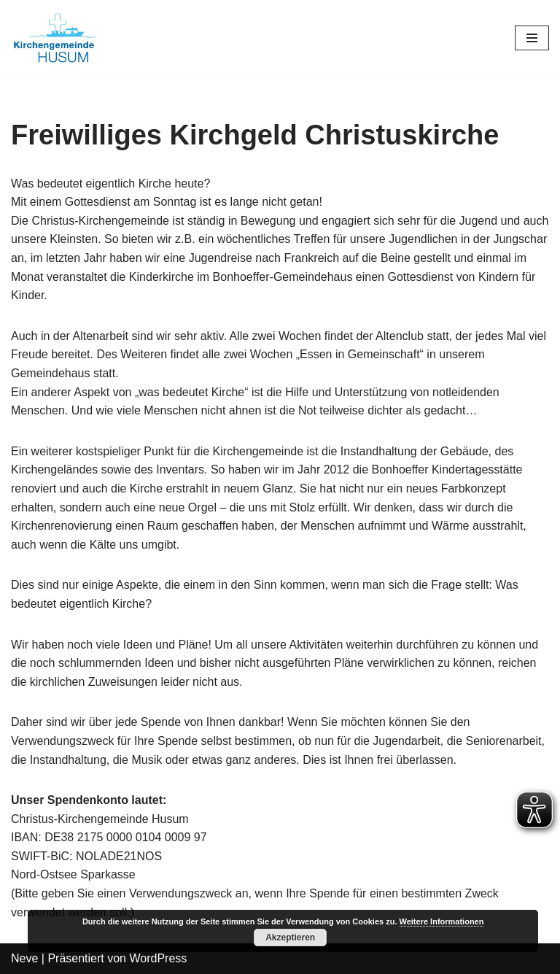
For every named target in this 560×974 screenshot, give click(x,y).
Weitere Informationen (442, 921)
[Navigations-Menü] (532, 38)
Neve (24, 958)
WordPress (158, 958)
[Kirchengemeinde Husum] (55, 38)
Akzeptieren (290, 938)
